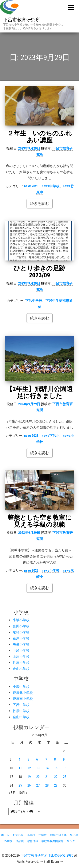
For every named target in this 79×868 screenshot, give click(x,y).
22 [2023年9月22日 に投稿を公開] (56, 777)
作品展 (20, 841)
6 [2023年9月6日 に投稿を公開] (37, 759)
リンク (71, 841)
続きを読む (40, 203)
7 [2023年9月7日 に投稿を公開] (46, 759)
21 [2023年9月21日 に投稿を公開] (47, 777)
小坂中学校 (21, 687)
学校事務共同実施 (52, 841)
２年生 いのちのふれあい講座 (40, 137)
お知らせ (18, 835)
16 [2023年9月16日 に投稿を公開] (65, 768)
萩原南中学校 (23, 699)
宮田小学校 (21, 626)
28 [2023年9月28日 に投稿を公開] (47, 785)
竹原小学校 (21, 663)
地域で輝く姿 (58, 835)
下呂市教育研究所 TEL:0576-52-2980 (47, 855)
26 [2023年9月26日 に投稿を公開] (29, 785)
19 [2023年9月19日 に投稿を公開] (29, 777)
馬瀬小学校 (21, 644)
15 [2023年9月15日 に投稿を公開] (56, 768)
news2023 (31, 186)
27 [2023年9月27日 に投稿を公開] (38, 785)
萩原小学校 (21, 638)
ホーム (5, 835)
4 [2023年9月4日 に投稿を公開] (19, 759)
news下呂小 (51, 436)
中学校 (43, 835)
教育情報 (33, 841)
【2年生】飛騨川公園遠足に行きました (39, 392)
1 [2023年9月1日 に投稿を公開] (55, 751)
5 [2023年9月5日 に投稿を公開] (28, 759)
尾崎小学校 (21, 632)
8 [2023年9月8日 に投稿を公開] (55, 759)
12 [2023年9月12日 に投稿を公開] (29, 768)
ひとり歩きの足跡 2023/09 (39, 272)
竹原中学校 (21, 711)
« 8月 (12, 793)
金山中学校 (21, 717)
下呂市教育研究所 (22, 20)
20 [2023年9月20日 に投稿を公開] (38, 777)
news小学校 (51, 570)
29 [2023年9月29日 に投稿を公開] (56, 785)
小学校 (31, 835)
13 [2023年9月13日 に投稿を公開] (38, 768)
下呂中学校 (34, 301)
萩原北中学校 (23, 693)
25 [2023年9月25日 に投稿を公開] (20, 785)
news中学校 (51, 186)
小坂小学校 (21, 620)
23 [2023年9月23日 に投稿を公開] (65, 777)
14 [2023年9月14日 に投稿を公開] (47, 768)
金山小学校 (21, 669)
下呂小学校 (21, 650)
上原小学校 (21, 657)
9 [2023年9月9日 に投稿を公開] (64, 759)
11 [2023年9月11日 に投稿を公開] (20, 768)
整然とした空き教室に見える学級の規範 (39, 521)
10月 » (23, 793)
